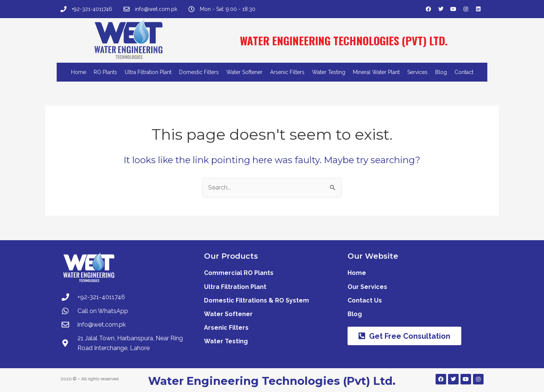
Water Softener (244, 72)
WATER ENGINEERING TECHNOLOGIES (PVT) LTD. (344, 40)
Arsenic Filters (287, 72)
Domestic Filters (199, 72)
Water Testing (329, 72)
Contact (464, 72)
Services (417, 72)
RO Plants (105, 72)
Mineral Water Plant (376, 72)
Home (79, 72)
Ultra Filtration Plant (148, 72)
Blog (441, 72)
